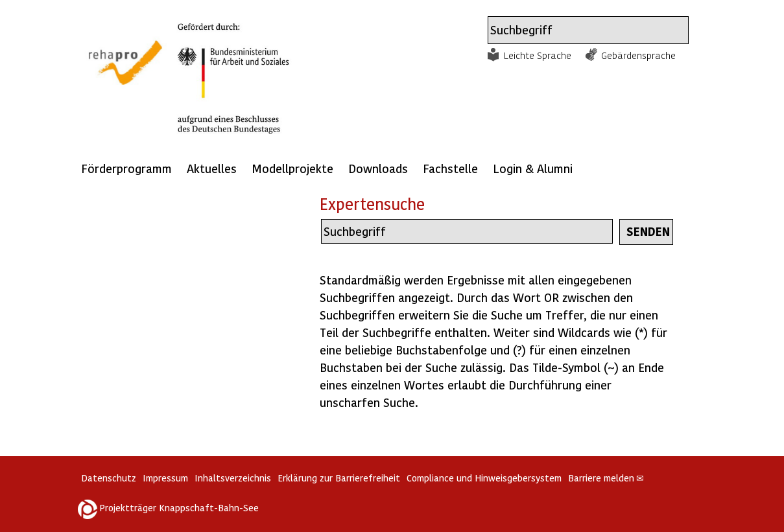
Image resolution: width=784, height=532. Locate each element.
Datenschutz (109, 478)
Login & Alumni (533, 168)
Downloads (378, 168)
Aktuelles (212, 168)
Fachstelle (450, 168)
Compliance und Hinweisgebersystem (484, 478)
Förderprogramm (126, 168)
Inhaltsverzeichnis (233, 478)
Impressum (165, 478)
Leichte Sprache (538, 55)
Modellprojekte (292, 168)
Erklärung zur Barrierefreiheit (339, 478)
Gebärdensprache (638, 55)
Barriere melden (606, 478)
